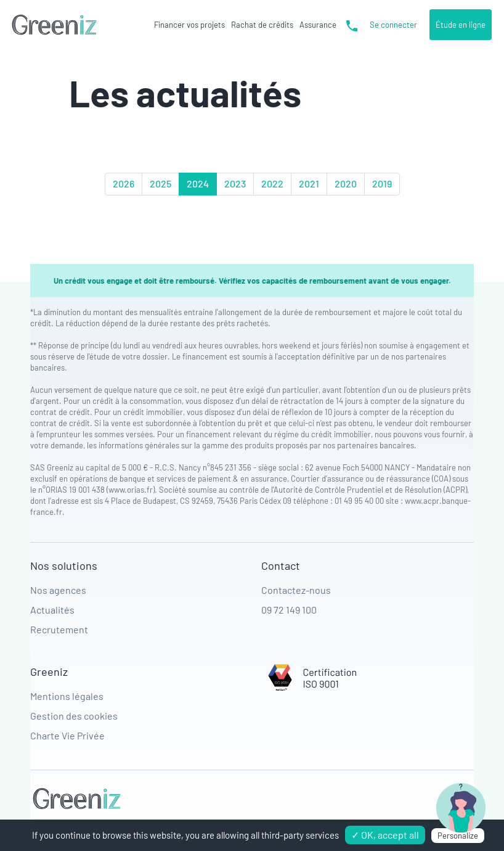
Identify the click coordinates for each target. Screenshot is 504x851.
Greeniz (49, 672)
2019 (382, 183)
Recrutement (59, 629)
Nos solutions (64, 565)
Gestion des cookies (74, 716)
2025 (161, 183)
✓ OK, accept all (385, 835)
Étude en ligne (461, 25)
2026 (124, 183)
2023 (235, 183)
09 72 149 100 (289, 610)
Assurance (318, 25)
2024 (198, 183)
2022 (272, 183)
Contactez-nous (296, 590)
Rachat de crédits (262, 25)
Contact (281, 565)
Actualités (52, 610)
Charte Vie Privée (67, 735)
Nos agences (58, 590)
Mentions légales (67, 696)
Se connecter (393, 25)
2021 (309, 183)
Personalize (458, 836)
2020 (346, 183)
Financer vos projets (189, 25)
